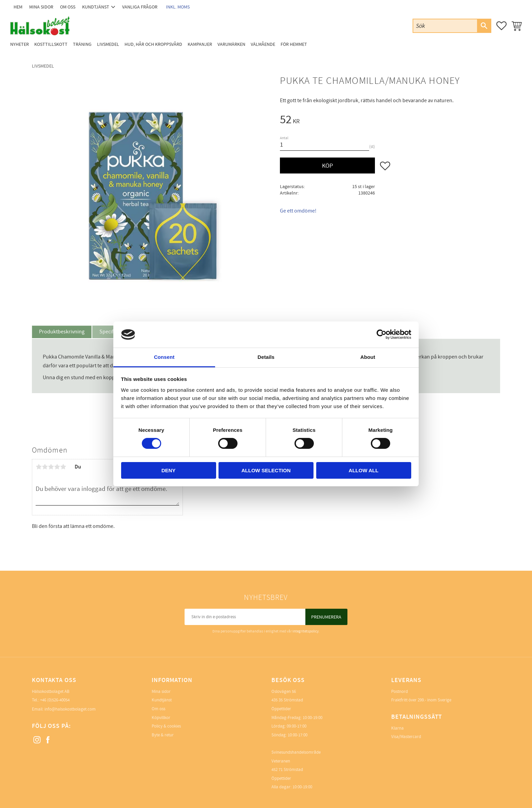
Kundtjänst (162, 700)
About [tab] (368, 357)
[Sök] (484, 26)
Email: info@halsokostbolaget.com (64, 709)
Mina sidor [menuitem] (41, 7)
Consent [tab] (164, 357)
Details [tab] (266, 357)
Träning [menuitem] (82, 44)
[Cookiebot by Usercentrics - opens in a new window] (382, 334)
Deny (169, 470)
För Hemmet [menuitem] (294, 44)
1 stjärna (39, 467)
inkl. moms (178, 7)
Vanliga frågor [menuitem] (140, 7)
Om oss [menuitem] (68, 7)
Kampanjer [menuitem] (200, 44)
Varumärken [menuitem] (231, 44)
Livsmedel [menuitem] (108, 44)
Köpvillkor (161, 718)
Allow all (364, 470)
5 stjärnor (63, 467)
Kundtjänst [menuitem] (96, 7)
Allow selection (266, 470)
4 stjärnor (57, 467)
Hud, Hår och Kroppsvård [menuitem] (153, 44)
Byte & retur (163, 735)
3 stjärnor (51, 467)
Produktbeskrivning (62, 332)
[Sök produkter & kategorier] (445, 26)
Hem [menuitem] (18, 7)
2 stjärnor (45, 467)
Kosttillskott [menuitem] (51, 44)
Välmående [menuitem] (263, 44)
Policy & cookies (166, 726)
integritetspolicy (306, 631)
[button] (501, 26)
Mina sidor (161, 692)
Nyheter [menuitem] (20, 44)
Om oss (158, 709)
